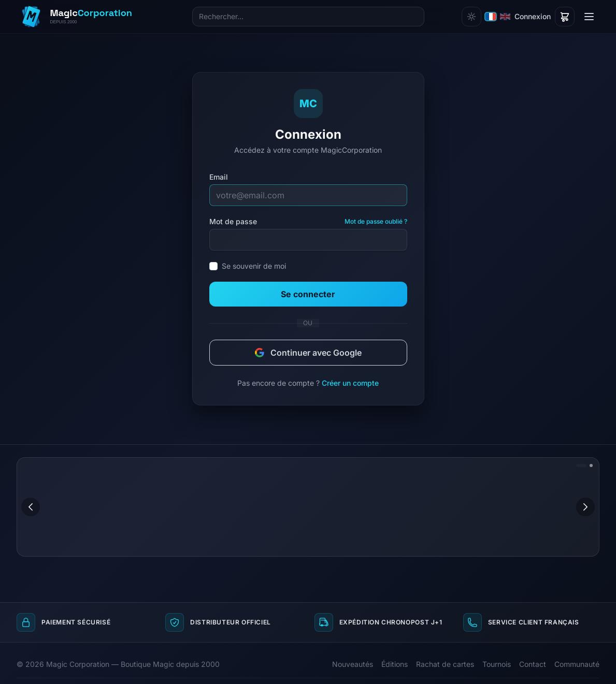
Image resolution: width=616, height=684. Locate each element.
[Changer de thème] (471, 17)
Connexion (533, 16)
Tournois (497, 664)
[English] (505, 17)
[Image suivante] (585, 507)
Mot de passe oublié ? (376, 221)
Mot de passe (233, 221)
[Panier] (565, 17)
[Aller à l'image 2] (591, 465)
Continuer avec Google (308, 353)
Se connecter (308, 294)
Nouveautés (353, 664)
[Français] (491, 17)
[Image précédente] (31, 507)
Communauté (577, 664)
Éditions (395, 664)
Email (219, 177)
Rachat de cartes (445, 664)
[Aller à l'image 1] (581, 465)
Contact (533, 664)
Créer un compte (350, 383)
